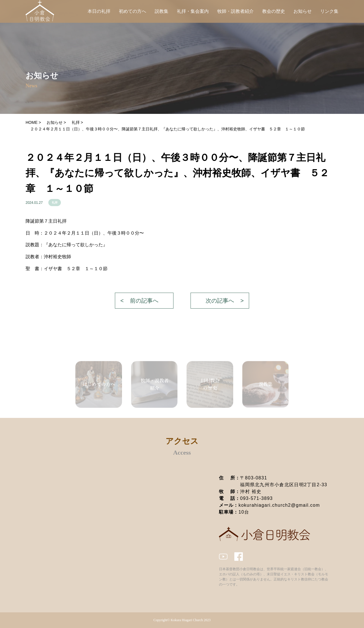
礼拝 (55, 203)
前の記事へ (144, 301)
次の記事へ (220, 301)
